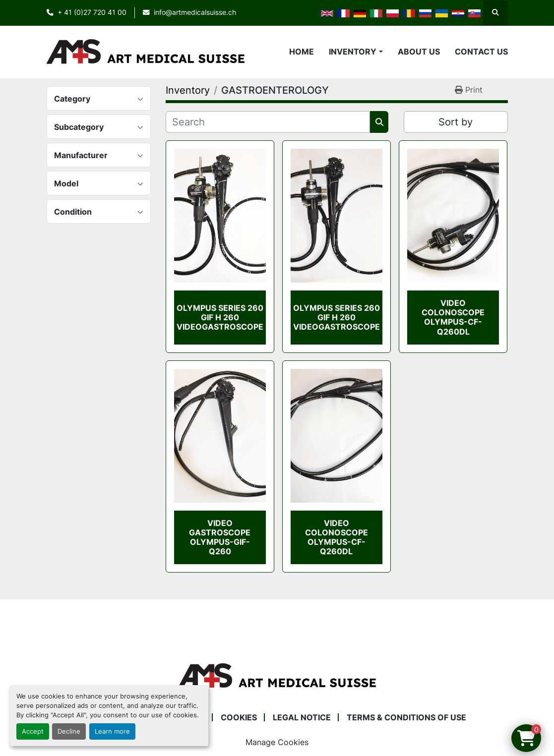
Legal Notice (302, 717)
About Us (419, 52)
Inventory (353, 52)
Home (302, 52)
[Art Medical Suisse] (277, 676)
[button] (356, 52)
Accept (33, 731)
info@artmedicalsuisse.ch (195, 12)
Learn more (112, 731)
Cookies (239, 717)
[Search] (268, 122)
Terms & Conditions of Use (406, 717)
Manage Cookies (277, 742)
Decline (69, 731)
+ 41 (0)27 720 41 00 (92, 12)
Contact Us (481, 52)
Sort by (456, 122)
